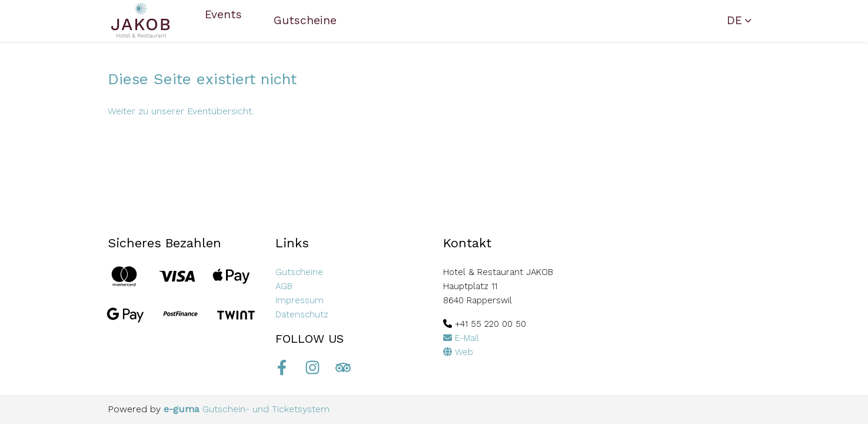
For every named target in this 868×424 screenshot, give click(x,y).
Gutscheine (305, 20)
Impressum (300, 300)
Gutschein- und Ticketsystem (247, 409)
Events (223, 14)
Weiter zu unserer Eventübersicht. (181, 111)
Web (458, 352)
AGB (284, 286)
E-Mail (461, 338)
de (734, 20)
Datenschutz (302, 314)
